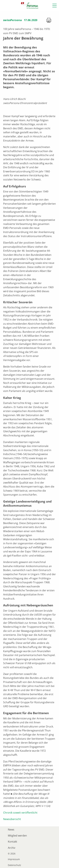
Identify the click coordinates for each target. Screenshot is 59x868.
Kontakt (13, 842)
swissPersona (12, 20)
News (11, 830)
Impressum (14, 859)
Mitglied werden (17, 836)
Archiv (12, 848)
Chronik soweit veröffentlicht (20, 813)
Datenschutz (14, 865)
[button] (55, 6)
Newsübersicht (12, 819)
